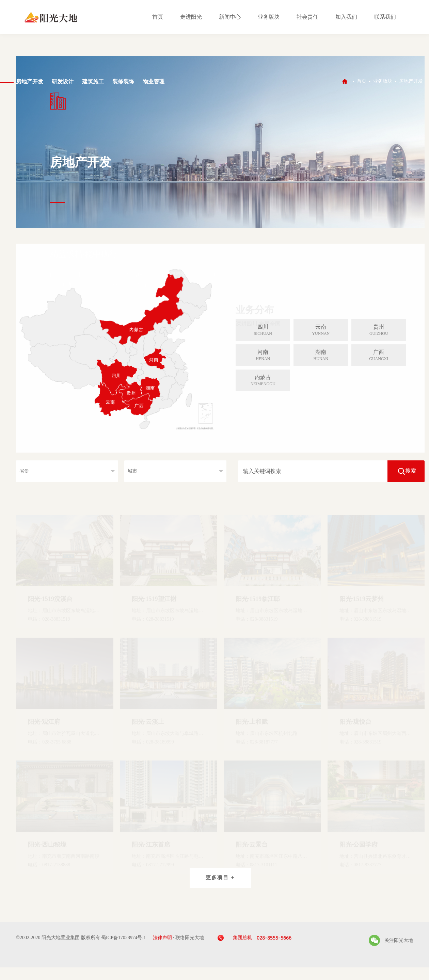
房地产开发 (30, 81)
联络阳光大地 (190, 938)
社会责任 (307, 17)
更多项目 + (220, 878)
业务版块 (269, 17)
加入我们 (346, 17)
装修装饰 (123, 81)
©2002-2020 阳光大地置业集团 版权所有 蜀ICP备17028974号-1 (81, 938)
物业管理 (154, 81)
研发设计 (63, 81)
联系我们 (385, 17)
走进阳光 (191, 17)
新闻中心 (230, 17)
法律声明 (162, 938)
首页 (158, 17)
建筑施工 (93, 81)
